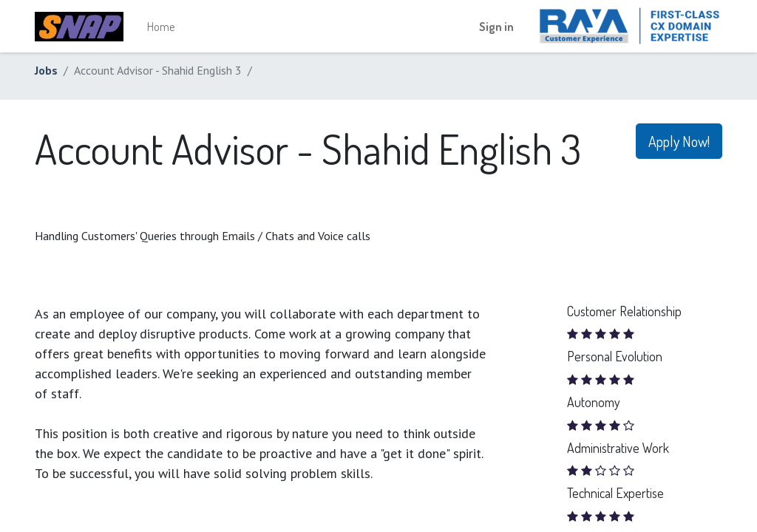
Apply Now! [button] (679, 141)
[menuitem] (161, 27)
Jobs (46, 70)
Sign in (496, 27)
